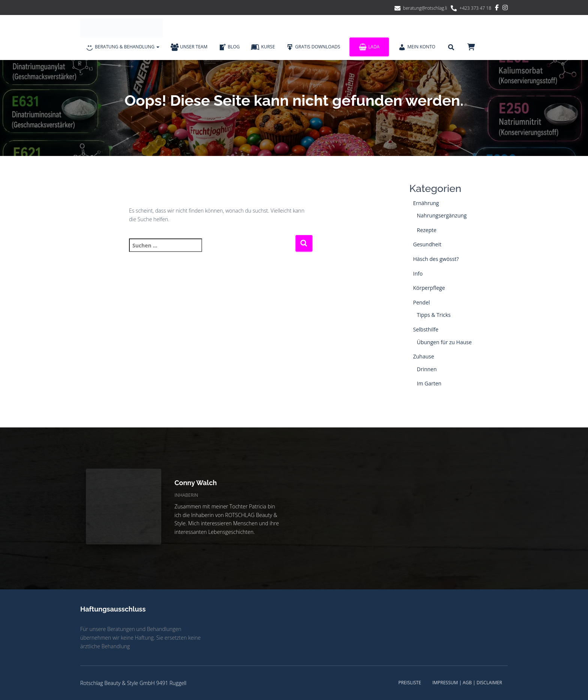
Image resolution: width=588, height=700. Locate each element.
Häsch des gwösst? (436, 259)
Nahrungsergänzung (442, 215)
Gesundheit (427, 244)
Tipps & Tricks (434, 315)
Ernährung (426, 203)
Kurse (263, 47)
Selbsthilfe (426, 329)
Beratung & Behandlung (123, 47)
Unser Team (189, 47)
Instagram (505, 9)
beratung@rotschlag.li (425, 8)
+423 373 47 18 (475, 8)
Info (418, 274)
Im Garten (429, 383)
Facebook (497, 9)
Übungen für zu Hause (444, 342)
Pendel (422, 302)
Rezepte (427, 230)
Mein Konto (417, 47)
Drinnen (427, 369)
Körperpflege (429, 288)
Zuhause (424, 356)
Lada (369, 47)
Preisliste (410, 683)
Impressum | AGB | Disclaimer (467, 683)
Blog (229, 47)
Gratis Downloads (313, 47)
